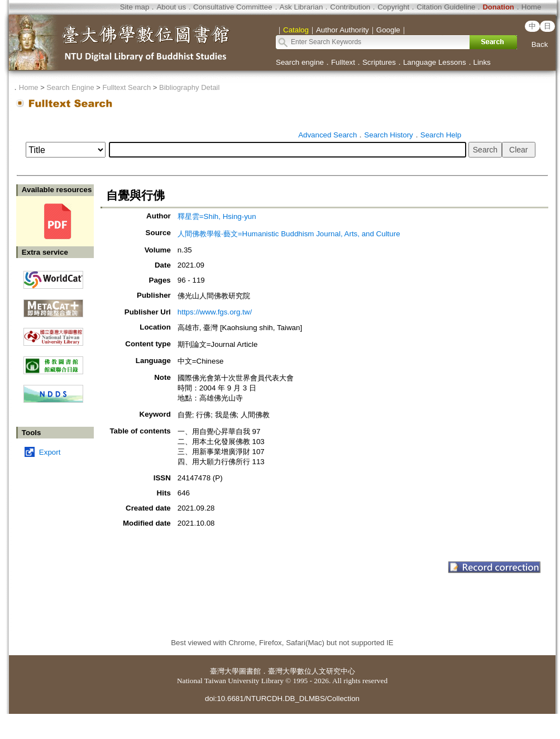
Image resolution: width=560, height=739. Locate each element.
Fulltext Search (126, 87)
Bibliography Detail (189, 87)
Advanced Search (327, 135)
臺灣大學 (224, 671)
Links (482, 62)
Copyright (393, 7)
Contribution (350, 7)
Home (532, 7)
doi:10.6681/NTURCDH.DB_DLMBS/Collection (282, 699)
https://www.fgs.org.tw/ (215, 312)
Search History (388, 135)
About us (171, 7)
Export (50, 452)
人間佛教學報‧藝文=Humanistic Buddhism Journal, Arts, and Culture (289, 234)
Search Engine (70, 87)
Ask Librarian (301, 7)
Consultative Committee (233, 7)
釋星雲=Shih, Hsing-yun (217, 216)
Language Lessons (435, 62)
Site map (135, 7)
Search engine (300, 62)
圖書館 (250, 671)
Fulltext (343, 62)
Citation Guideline (446, 7)
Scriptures (379, 62)
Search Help (441, 135)
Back (540, 44)
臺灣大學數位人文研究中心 (312, 671)
